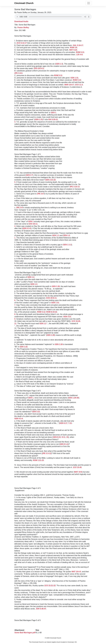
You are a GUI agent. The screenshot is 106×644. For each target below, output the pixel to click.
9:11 (63, 437)
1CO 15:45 (76, 321)
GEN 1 (53, 113)
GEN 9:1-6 (64, 444)
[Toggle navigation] (89, 3)
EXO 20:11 (33, 224)
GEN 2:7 (29, 175)
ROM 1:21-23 (38, 460)
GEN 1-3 (59, 64)
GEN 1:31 (74, 78)
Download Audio (21, 21)
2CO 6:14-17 (22, 43)
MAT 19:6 (78, 472)
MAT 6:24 (73, 50)
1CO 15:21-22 (50, 586)
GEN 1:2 (66, 235)
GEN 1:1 (56, 235)
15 (67, 437)
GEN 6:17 (63, 423)
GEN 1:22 (24, 347)
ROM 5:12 (58, 75)
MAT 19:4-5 (76, 572)
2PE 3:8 (40, 194)
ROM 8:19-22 (52, 312)
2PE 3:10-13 (75, 187)
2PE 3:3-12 (47, 453)
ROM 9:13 (80, 52)
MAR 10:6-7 (69, 85)
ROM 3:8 (74, 48)
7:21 (70, 423)
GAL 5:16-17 (78, 45)
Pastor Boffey (23, 27)
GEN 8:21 (57, 437)
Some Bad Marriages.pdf (25, 633)
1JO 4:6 (79, 55)
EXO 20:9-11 (39, 68)
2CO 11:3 (79, 85)
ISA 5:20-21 (53, 119)
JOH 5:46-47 (41, 609)
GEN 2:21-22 (50, 180)
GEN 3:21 (67, 317)
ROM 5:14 (77, 80)
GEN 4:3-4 (19, 419)
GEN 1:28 (56, 286)
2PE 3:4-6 (18, 73)
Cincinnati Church (24, 3)
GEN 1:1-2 (67, 245)
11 (15, 324)
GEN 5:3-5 (27, 228)
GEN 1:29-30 (73, 398)
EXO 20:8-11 (51, 298)
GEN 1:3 (34, 284)
